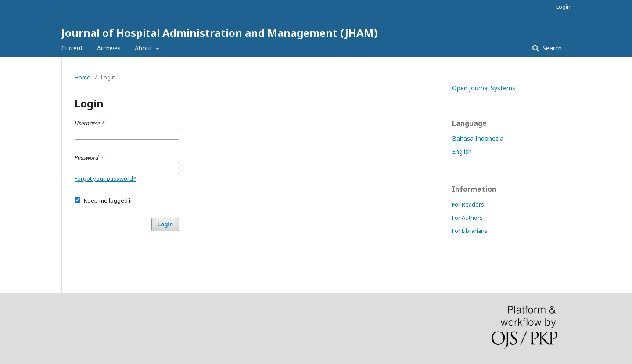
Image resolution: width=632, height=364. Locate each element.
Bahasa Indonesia (478, 138)
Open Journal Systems (484, 88)
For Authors (467, 218)
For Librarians (470, 231)
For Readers (468, 204)
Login (563, 7)
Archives (109, 48)
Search (551, 48)
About (144, 48)
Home (83, 77)
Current (72, 48)
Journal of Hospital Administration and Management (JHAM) (220, 33)
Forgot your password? (105, 178)
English (462, 152)
